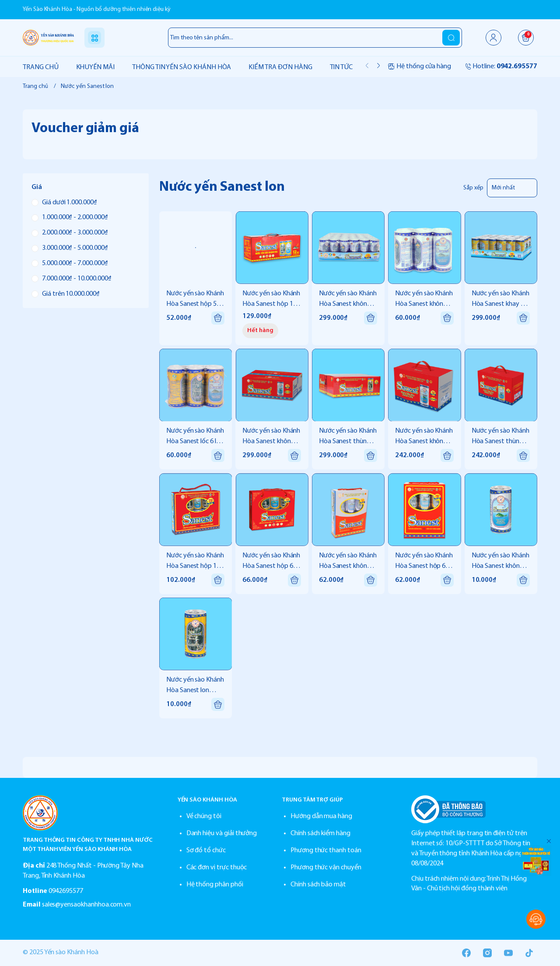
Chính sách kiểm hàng (320, 833)
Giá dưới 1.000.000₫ (64, 203)
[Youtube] (508, 953)
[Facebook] (466, 953)
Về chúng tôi (204, 816)
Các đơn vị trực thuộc (217, 868)
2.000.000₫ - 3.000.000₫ (70, 233)
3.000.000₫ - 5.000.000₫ (70, 248)
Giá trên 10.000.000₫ (66, 294)
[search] (451, 38)
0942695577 (66, 891)
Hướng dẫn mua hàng (321, 816)
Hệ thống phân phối (215, 885)
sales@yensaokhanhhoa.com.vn (87, 905)
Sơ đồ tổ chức (206, 850)
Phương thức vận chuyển (326, 868)
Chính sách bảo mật (318, 885)
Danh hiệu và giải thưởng (222, 833)
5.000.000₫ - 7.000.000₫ (70, 263)
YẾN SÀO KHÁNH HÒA (207, 800)
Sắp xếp (473, 188)
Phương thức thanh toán (326, 850)
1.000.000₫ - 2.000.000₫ (70, 217)
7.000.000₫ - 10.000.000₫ (72, 279)
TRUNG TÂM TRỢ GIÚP (312, 800)
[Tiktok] (529, 953)
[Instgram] (487, 953)
